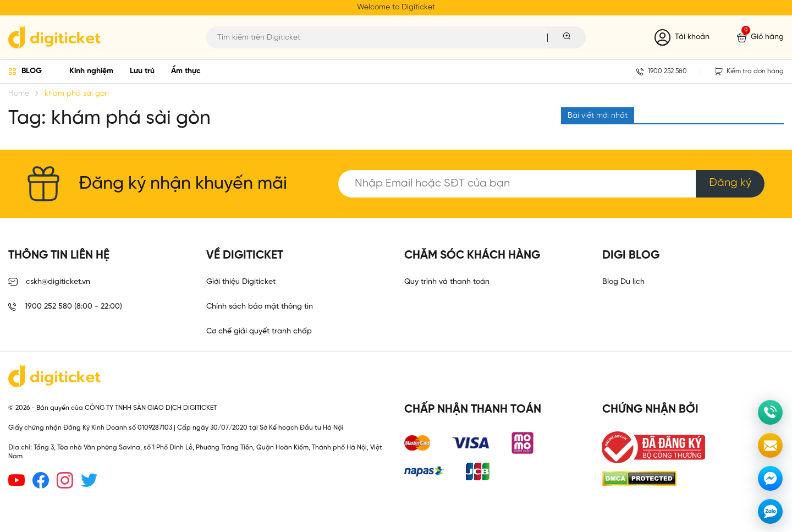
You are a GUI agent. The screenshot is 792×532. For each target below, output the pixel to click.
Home (19, 94)
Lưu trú (142, 71)
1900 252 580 (662, 72)
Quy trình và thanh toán (447, 282)
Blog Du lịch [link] (623, 282)
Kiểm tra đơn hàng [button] (749, 72)
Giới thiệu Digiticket (241, 282)
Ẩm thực (186, 71)
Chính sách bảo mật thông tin (260, 307)
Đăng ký (730, 183)
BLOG (32, 71)
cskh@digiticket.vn (49, 282)
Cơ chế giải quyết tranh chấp (259, 331)
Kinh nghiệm (91, 71)
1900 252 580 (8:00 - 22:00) (65, 307)
